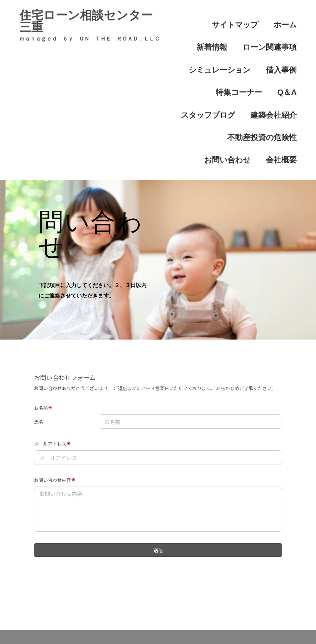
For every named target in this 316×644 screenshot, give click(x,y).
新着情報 (284, 19)
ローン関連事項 (210, 36)
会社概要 (284, 104)
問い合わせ (197, 611)
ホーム (247, 19)
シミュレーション (272, 36)
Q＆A (289, 53)
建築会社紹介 (278, 69)
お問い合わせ (278, 86)
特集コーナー (247, 53)
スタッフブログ (223, 69)
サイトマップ (204, 19)
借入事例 (201, 53)
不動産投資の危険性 (216, 86)
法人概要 (240, 611)
